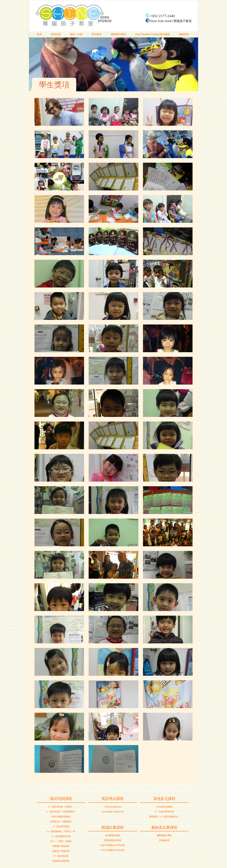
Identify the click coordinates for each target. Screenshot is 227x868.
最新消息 (56, 34)
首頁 (39, 34)
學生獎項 (96, 34)
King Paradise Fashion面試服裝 (153, 34)
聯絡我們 (184, 34)
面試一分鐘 (76, 34)
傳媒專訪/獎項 (118, 34)
